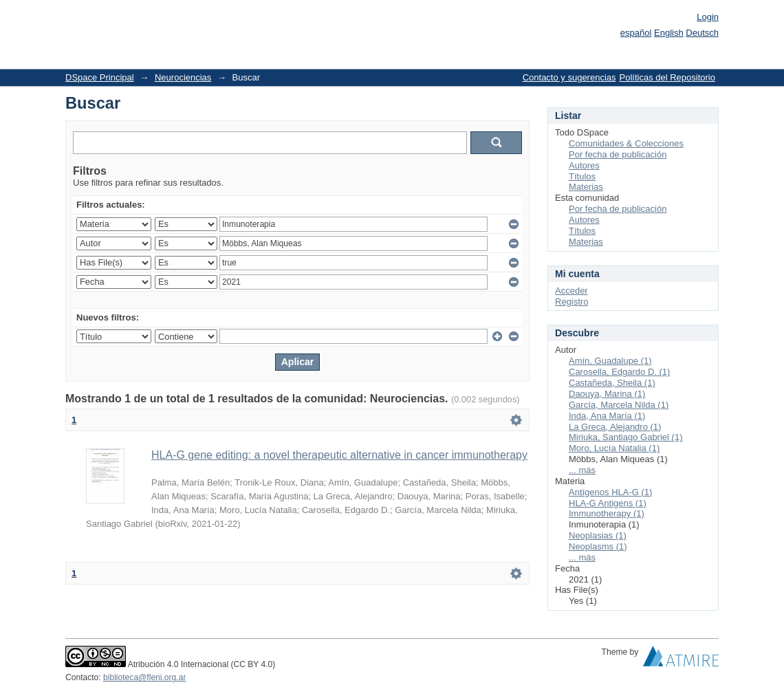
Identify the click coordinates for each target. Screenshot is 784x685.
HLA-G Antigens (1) (608, 503)
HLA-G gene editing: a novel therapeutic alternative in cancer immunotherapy (339, 455)
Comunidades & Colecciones (626, 143)
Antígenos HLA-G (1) (610, 492)
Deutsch (702, 33)
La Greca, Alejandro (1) (615, 427)
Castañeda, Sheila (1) (612, 383)
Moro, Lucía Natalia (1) (614, 448)
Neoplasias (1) (598, 535)
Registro (571, 302)
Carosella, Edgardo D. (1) (619, 372)
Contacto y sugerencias (569, 77)
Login (708, 17)
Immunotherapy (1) (607, 513)
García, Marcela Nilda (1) (619, 405)
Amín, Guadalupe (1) (610, 361)
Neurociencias (183, 77)
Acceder (571, 291)
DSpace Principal (100, 77)
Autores (584, 165)
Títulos (582, 176)
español (636, 33)
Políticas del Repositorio (667, 77)
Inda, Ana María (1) (607, 416)
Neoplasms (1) (598, 546)
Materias (586, 187)
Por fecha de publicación (618, 154)
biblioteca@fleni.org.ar (144, 677)
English (669, 33)
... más (582, 470)
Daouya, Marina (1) (607, 394)
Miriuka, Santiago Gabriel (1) (625, 437)
